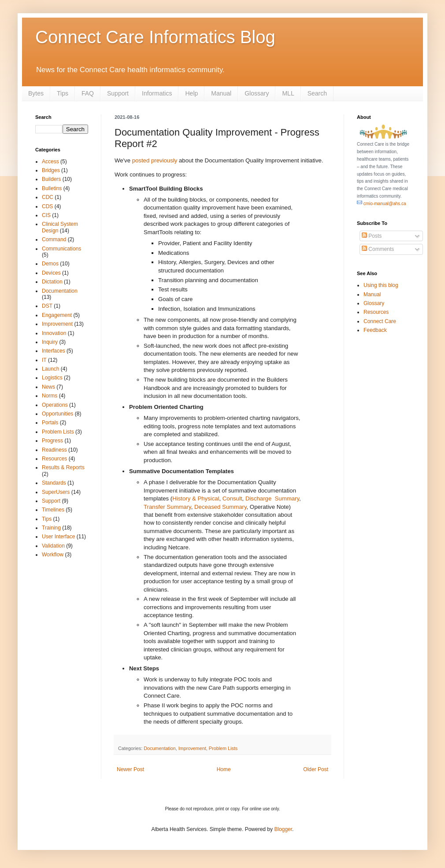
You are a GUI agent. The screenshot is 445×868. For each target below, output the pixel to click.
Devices (51, 273)
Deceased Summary (221, 507)
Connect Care (380, 321)
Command (54, 239)
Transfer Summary (167, 507)
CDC (48, 197)
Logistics (52, 378)
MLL (288, 93)
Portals (50, 423)
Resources (54, 459)
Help (191, 93)
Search (317, 93)
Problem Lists (223, 748)
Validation (53, 546)
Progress (52, 441)
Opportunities (57, 414)
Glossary (257, 93)
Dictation (52, 282)
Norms (50, 396)
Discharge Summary (272, 498)
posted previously (155, 160)
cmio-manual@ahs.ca (382, 204)
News (48, 387)
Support (118, 93)
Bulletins (52, 188)
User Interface (58, 537)
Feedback (375, 330)
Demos (50, 264)
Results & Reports (63, 467)
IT (44, 360)
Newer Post (130, 769)
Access (50, 162)
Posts (372, 236)
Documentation (160, 748)
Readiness (54, 450)
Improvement (192, 748)
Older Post (316, 769)
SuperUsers (56, 492)
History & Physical (196, 498)
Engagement (57, 315)
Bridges (51, 170)
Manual (221, 93)
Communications (61, 249)
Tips (63, 93)
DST (47, 306)
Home (224, 769)
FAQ (88, 93)
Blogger (283, 829)
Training (51, 528)
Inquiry (50, 342)
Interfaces (54, 351)
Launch (50, 369)
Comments (378, 249)
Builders (51, 179)
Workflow (53, 555)
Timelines (53, 510)
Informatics (157, 93)
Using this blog (381, 285)
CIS (46, 215)
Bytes (36, 93)
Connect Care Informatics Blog (155, 37)
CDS (47, 206)
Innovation (54, 333)
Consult (232, 498)
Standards (54, 483)
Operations (55, 405)
